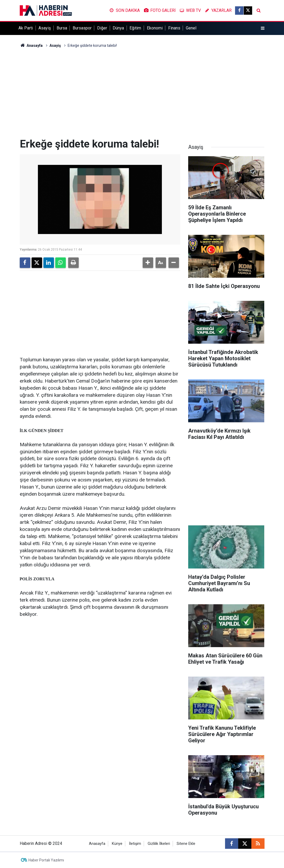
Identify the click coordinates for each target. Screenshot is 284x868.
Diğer (102, 28)
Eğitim (135, 28)
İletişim (135, 844)
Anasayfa (31, 45)
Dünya (118, 28)
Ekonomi (155, 28)
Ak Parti (26, 28)
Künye (117, 844)
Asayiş (45, 28)
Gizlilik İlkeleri (159, 844)
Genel (191, 28)
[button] (148, 263)
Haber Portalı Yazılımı (46, 860)
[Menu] (262, 28)
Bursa (62, 28)
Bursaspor (82, 28)
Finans (174, 28)
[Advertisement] (142, 93)
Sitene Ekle (186, 844)
